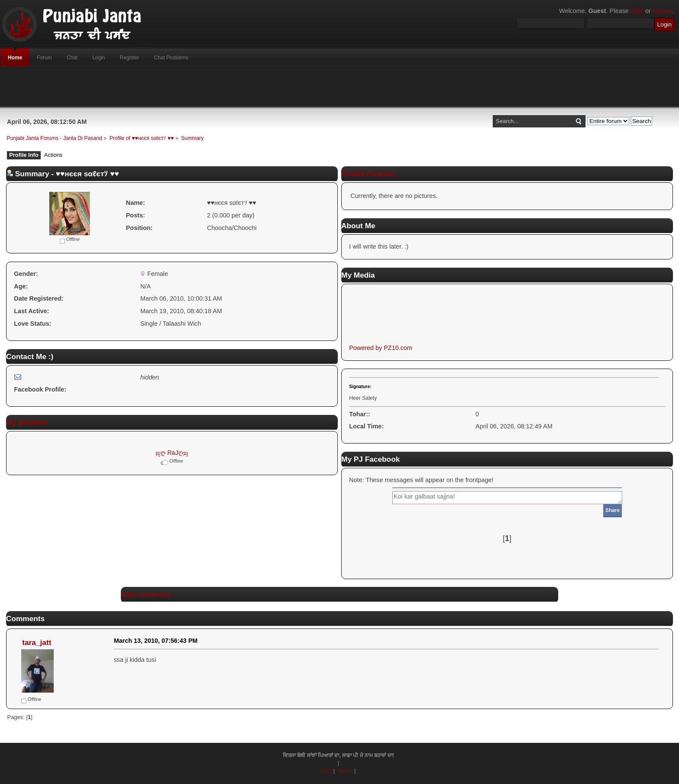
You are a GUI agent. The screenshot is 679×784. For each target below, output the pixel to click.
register (663, 11)
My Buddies (27, 422)
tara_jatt (37, 642)
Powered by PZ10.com (381, 348)
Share (613, 510)
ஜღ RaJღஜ (172, 453)
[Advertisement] (339, 87)
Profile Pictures (369, 174)
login (637, 11)
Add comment (146, 594)
